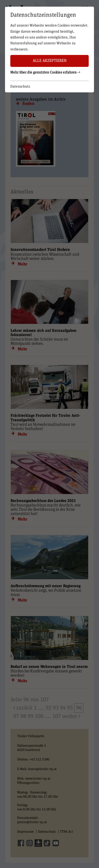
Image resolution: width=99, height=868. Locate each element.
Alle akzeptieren (50, 61)
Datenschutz (20, 87)
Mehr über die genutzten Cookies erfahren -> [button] (45, 72)
